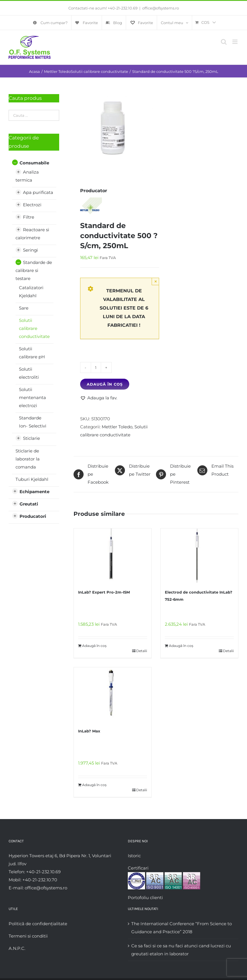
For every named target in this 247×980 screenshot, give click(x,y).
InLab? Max (89, 731)
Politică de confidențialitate (38, 924)
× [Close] (156, 281)
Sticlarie (31, 438)
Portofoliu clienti (145, 898)
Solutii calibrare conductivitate (34, 328)
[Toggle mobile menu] (235, 42)
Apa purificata (38, 192)
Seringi (30, 250)
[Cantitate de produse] (96, 367)
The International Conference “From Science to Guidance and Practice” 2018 (182, 928)
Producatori (33, 516)
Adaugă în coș (105, 384)
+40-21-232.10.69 (123, 8)
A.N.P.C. (17, 948)
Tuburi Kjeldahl (32, 479)
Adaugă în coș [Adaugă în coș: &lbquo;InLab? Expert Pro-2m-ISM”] (94, 646)
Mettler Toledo (117, 427)
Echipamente (34, 492)
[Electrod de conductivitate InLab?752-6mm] (199, 556)
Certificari (138, 868)
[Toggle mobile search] (224, 42)
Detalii (142, 651)
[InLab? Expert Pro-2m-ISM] (113, 556)
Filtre (29, 217)
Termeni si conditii (28, 936)
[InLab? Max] (113, 695)
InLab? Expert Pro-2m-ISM (104, 592)
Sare (24, 308)
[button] (99, 398)
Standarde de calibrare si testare (34, 270)
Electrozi (32, 205)
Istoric (134, 856)
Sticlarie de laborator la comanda (28, 459)
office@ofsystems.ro (161, 8)
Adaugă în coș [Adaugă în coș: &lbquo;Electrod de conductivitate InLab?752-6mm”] (181, 646)
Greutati (29, 504)
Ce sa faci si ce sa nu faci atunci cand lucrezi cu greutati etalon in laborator (181, 950)
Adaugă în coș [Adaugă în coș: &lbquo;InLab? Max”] (94, 785)
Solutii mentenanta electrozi (32, 397)
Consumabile (34, 163)
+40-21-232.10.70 (40, 880)
